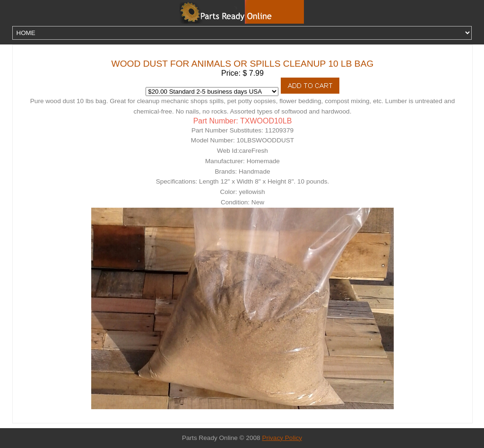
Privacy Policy (282, 438)
